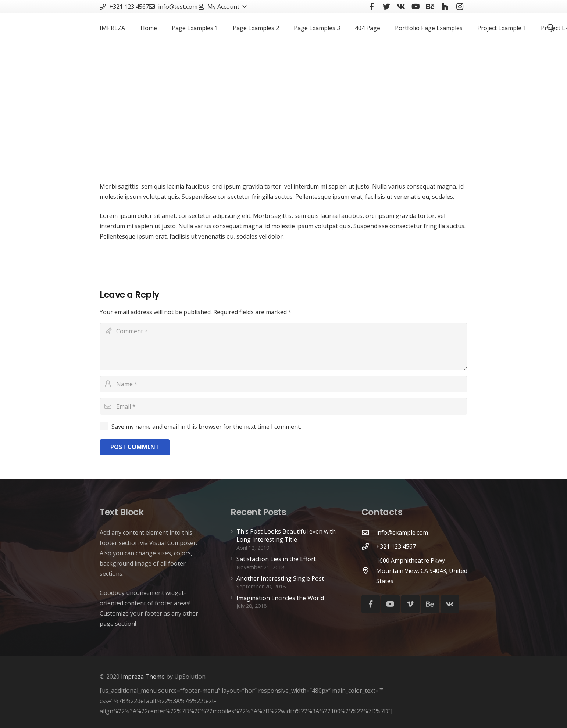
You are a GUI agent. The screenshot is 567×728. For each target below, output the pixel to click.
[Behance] (430, 604)
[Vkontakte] (450, 604)
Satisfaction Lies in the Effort (276, 559)
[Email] (283, 406)
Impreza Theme (143, 677)
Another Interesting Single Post (280, 578)
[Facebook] (371, 604)
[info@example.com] (369, 532)
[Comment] (283, 347)
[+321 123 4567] (369, 546)
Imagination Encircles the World (280, 598)
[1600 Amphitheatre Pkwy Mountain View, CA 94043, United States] (369, 571)
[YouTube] (391, 604)
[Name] (283, 384)
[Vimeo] (410, 604)
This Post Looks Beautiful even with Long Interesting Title (286, 535)
